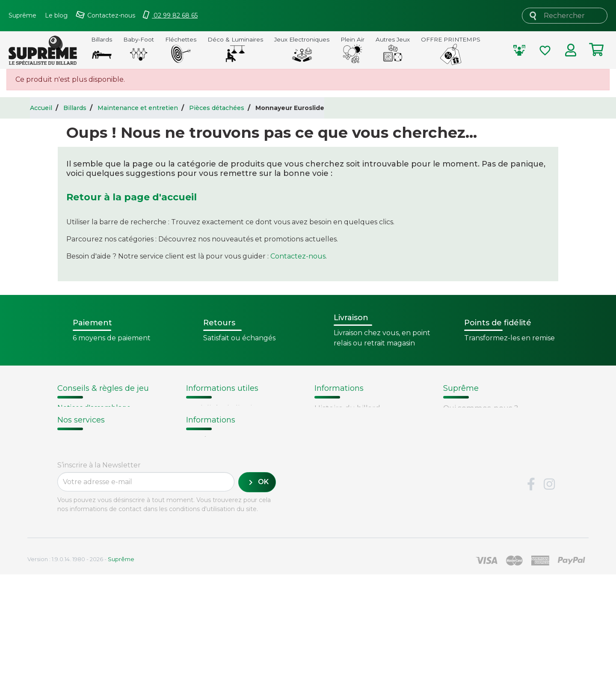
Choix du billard (84, 418)
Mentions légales (475, 452)
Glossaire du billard (350, 452)
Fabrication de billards (356, 419)
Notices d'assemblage (94, 408)
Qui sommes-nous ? (481, 408)
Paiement (76, 555)
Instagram (549, 609)
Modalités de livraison (226, 408)
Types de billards (346, 441)
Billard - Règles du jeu (95, 449)
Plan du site (465, 473)
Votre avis (331, 463)
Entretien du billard (91, 439)
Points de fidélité (217, 419)
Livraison (73, 512)
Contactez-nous (298, 256)
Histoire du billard (347, 408)
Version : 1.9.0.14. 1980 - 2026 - (81, 684)
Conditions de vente (481, 430)
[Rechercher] (565, 16)
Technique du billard (353, 430)
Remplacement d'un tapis (102, 428)
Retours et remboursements (111, 533)
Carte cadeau (82, 544)
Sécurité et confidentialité (491, 441)
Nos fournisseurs (475, 419)
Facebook (531, 609)
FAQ (65, 522)
